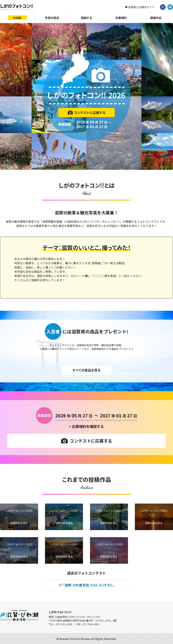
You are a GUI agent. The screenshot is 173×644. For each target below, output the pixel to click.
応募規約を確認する (88, 426)
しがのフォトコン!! (60, 612)
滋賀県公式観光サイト (141, 7)
